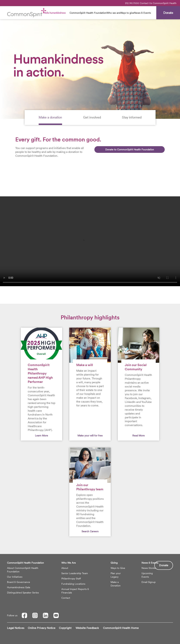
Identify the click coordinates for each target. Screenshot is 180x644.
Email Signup (149, 582)
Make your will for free (90, 436)
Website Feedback (87, 628)
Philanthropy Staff (71, 579)
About (65, 568)
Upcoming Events (147, 575)
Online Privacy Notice (42, 628)
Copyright (65, 628)
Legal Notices (16, 628)
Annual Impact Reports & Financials (75, 591)
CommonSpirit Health (165, 3)
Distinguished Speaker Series (23, 593)
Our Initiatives (15, 577)
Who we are (113, 13)
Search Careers (90, 531)
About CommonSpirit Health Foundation (23, 570)
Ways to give (127, 13)
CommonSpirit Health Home (121, 628)
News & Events (142, 13)
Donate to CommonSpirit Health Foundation (130, 150)
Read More (139, 436)
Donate (164, 565)
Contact (66, 598)
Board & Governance (19, 582)
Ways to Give (118, 568)
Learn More (41, 436)
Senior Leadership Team (75, 573)
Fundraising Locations (73, 584)
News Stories (149, 568)
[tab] (50, 117)
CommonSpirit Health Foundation (88, 13)
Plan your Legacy (116, 575)
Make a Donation (116, 584)
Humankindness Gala (19, 587)
